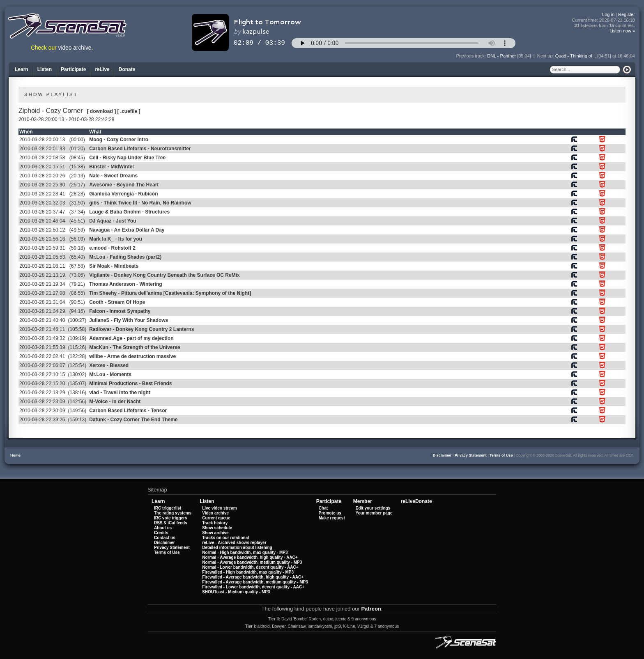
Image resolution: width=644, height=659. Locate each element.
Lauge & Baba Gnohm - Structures (129, 212)
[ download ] (102, 111)
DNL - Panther (501, 56)
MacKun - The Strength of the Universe (135, 347)
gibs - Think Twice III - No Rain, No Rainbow (140, 203)
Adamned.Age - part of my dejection (131, 338)
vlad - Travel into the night (120, 393)
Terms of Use (501, 455)
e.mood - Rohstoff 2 (112, 248)
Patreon (371, 609)
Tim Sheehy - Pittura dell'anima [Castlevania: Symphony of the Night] (170, 293)
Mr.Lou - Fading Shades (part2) (125, 257)
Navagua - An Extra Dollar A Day (127, 230)
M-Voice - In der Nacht (115, 402)
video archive (75, 48)
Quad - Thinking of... (576, 56)
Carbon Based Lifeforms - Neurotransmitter (140, 149)
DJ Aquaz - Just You (113, 221)
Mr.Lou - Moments (110, 374)
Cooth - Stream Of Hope (117, 302)
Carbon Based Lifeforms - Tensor (128, 411)
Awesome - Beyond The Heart (124, 185)
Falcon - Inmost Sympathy (120, 311)
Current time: (604, 20)
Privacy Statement (471, 455)
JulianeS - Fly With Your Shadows (129, 320)
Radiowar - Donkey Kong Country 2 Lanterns (141, 329)
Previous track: (471, 56)
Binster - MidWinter (112, 167)
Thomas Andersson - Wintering (125, 284)
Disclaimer (442, 455)
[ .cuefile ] (129, 111)
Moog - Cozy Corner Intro (119, 140)
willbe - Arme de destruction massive (132, 356)
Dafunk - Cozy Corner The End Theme (133, 420)
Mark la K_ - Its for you (116, 239)
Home (15, 455)
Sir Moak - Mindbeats (114, 266)
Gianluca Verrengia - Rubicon (123, 194)
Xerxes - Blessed (109, 365)
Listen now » (622, 31)
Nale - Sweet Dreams (113, 176)
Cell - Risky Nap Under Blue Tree (127, 158)
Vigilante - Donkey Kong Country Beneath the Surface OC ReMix (164, 275)
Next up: (546, 56)
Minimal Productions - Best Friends (130, 383)
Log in (608, 14)
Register (627, 14)
